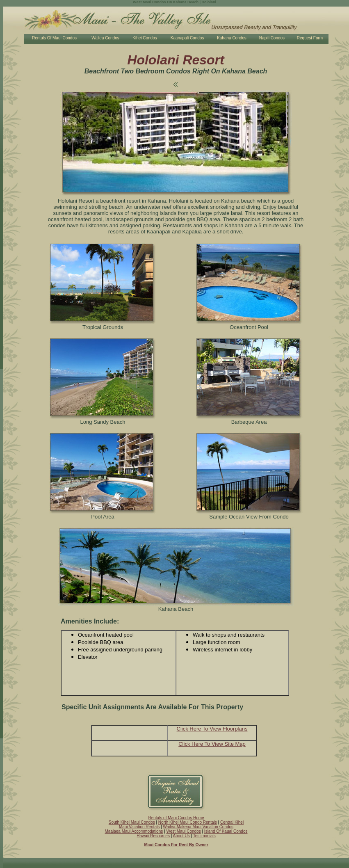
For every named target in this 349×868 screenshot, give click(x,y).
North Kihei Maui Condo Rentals (188, 822)
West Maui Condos (183, 831)
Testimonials (204, 836)
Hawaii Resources (153, 836)
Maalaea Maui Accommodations (134, 831)
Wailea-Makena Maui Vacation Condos (198, 827)
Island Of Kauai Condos (226, 831)
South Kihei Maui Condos (132, 822)
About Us (181, 836)
